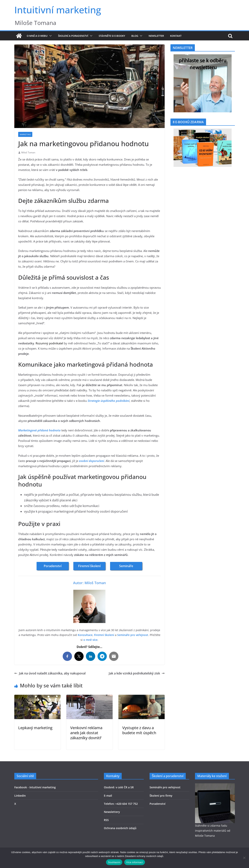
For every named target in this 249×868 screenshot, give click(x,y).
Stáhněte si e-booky (112, 36)
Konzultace (85, 635)
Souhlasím (114, 862)
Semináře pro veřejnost (133, 635)
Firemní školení (89, 566)
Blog (135, 36)
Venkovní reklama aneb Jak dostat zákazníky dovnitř (86, 733)
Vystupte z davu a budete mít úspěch (139, 730)
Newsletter (156, 36)
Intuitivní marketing (58, 10)
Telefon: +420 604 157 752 (121, 804)
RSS (106, 820)
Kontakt (176, 36)
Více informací (135, 862)
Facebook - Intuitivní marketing (35, 787)
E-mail (108, 796)
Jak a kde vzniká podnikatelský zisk (137, 673)
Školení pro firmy (161, 796)
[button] (50, 36)
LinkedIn (20, 796)
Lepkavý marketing (35, 728)
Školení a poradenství (73, 36)
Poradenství (53, 566)
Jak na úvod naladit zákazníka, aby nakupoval (50, 673)
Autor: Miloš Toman (89, 583)
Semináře (126, 566)
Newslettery (112, 812)
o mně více (90, 640)
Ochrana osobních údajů (120, 828)
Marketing (25, 134)
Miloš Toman (28, 152)
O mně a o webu (37, 36)
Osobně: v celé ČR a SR (119, 787)
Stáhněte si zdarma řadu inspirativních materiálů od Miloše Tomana (213, 831)
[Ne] (244, 858)
